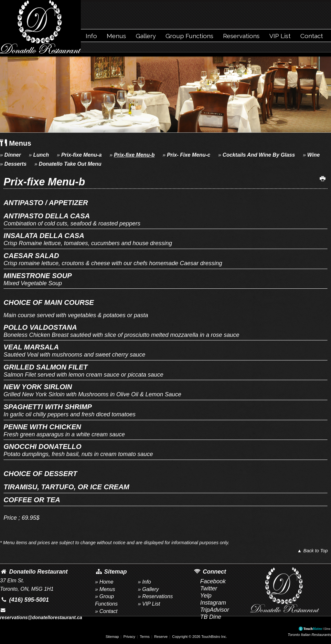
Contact (312, 36)
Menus (116, 36)
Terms (144, 637)
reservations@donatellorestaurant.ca (41, 614)
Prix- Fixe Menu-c (188, 155)
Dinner (13, 155)
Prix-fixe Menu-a (81, 155)
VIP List (280, 36)
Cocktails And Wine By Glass (259, 155)
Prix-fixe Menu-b (134, 155)
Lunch (41, 155)
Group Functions (189, 36)
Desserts (16, 164)
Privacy (129, 637)
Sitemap (112, 637)
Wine (314, 155)
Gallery (146, 36)
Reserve (161, 637)
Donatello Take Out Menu (70, 164)
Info (91, 36)
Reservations (241, 36)
